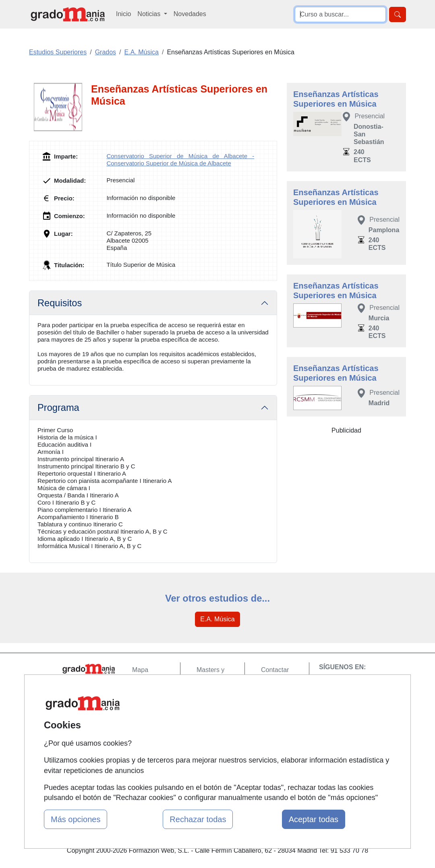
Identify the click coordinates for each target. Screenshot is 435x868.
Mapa (140, 670)
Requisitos (60, 303)
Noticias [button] (150, 14)
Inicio (123, 14)
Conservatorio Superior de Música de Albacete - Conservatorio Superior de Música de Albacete (180, 160)
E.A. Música (217, 619)
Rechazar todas (198, 819)
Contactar (275, 670)
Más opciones (76, 819)
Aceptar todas (314, 819)
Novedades (190, 14)
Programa (58, 408)
